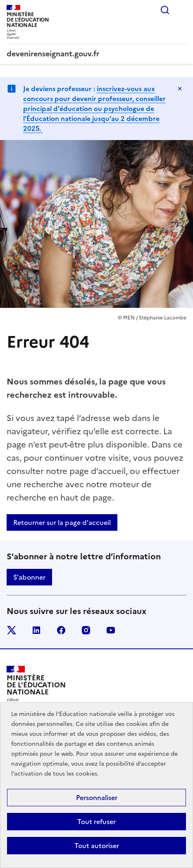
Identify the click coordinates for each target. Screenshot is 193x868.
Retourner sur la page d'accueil (62, 522)
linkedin (36, 630)
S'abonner (29, 577)
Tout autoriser (97, 846)
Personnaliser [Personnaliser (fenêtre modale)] (97, 798)
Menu (181, 10)
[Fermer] (180, 89)
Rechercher (165, 10)
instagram (86, 630)
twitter (12, 630)
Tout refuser (96, 822)
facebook (61, 630)
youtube (111, 630)
